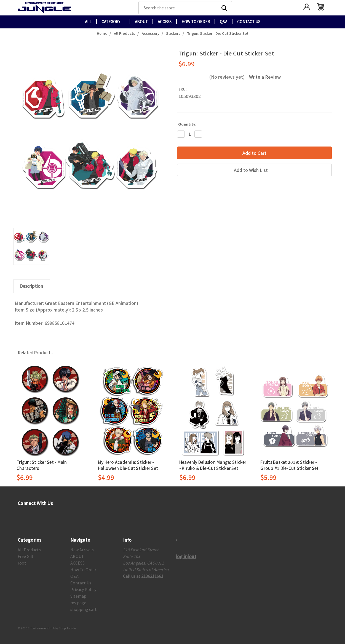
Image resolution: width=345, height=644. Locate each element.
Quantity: (187, 124)
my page (78, 603)
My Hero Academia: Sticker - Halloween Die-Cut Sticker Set (128, 465)
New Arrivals (82, 550)
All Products (29, 550)
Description (32, 286)
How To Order (196, 22)
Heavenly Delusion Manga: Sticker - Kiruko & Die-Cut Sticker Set (213, 465)
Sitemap (78, 596)
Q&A (224, 22)
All (88, 22)
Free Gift (26, 556)
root (22, 563)
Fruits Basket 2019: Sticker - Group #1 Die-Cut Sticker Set (289, 465)
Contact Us (249, 22)
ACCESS (165, 22)
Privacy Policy (83, 589)
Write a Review (265, 77)
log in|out (186, 556)
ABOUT (141, 22)
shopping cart (84, 609)
